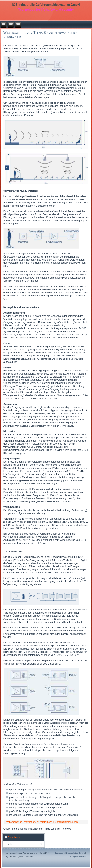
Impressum (60, 853)
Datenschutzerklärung (75, 853)
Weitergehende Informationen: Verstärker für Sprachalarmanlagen (42, 822)
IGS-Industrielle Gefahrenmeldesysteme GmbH (46, 5)
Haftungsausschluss (77, 856)
